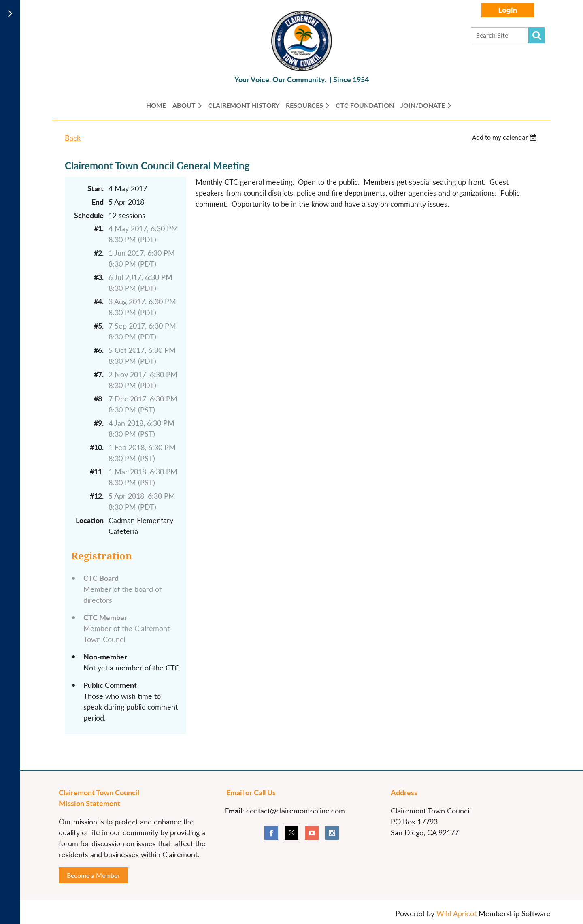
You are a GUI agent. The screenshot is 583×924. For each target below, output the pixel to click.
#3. (99, 277)
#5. (99, 326)
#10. (97, 447)
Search (536, 35)
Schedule (89, 215)
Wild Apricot (456, 913)
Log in (508, 10)
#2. (99, 253)
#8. (99, 399)
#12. (97, 496)
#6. (99, 350)
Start (96, 188)
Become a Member (93, 875)
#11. (97, 472)
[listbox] (505, 138)
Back (73, 138)
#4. (99, 301)
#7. (99, 374)
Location (90, 520)
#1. (99, 228)
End (98, 202)
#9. (99, 423)
